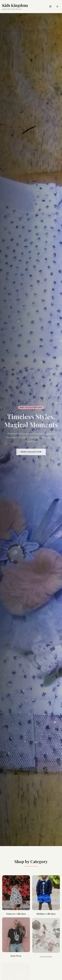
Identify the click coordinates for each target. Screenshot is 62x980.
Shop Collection (31, 453)
